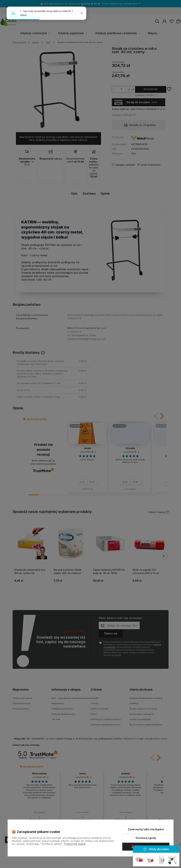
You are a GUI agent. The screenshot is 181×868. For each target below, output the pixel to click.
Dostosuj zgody (146, 838)
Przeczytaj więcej (75, 844)
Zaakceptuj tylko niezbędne (146, 829)
